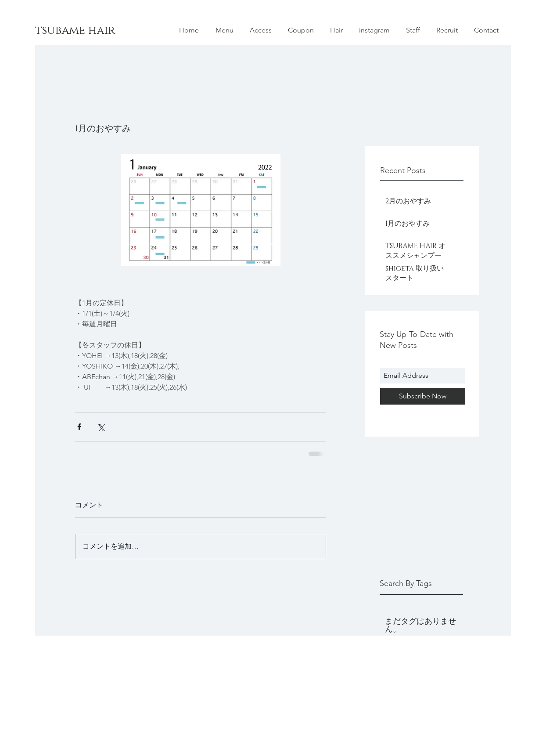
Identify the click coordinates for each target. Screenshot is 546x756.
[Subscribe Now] (423, 396)
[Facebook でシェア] (79, 427)
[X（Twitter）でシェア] (101, 427)
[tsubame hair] (114, 31)
